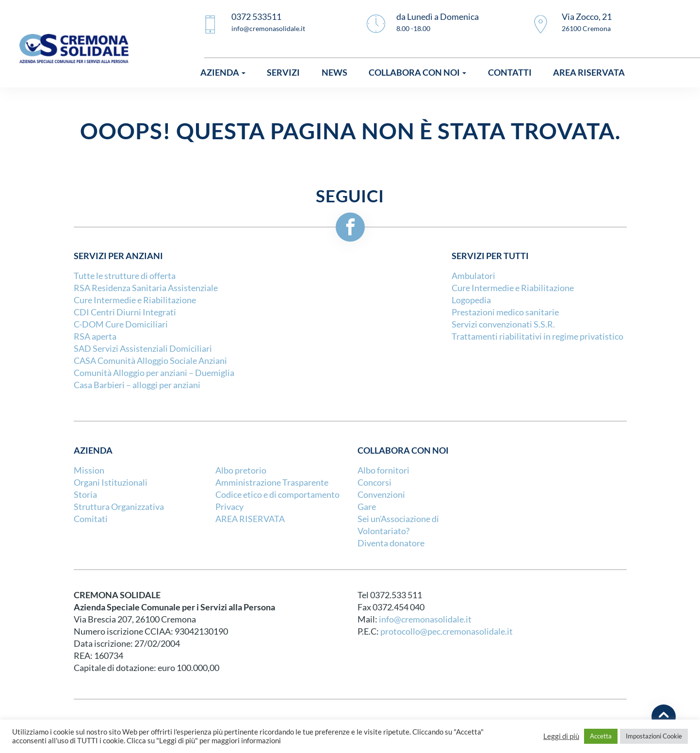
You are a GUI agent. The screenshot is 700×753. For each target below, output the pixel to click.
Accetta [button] (601, 736)
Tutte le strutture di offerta (125, 276)
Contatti (510, 73)
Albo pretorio (241, 470)
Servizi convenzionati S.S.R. (503, 324)
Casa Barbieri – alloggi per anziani (137, 385)
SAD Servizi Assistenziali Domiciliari (143, 349)
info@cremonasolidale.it (425, 619)
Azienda (223, 73)
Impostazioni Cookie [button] (654, 736)
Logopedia (471, 300)
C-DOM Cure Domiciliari (121, 324)
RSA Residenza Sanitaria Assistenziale (146, 288)
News (334, 73)
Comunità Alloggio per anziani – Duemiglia (154, 373)
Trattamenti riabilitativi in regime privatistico (537, 336)
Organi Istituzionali (111, 483)
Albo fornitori (383, 470)
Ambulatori (473, 276)
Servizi (283, 73)
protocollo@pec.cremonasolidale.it (447, 631)
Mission (89, 470)
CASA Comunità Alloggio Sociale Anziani (150, 361)
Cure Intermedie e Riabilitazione (135, 300)
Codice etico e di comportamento (277, 495)
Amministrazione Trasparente (272, 483)
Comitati (91, 519)
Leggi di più (561, 737)
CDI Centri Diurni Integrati (125, 312)
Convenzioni (381, 495)
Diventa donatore (391, 543)
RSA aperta (95, 336)
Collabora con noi (417, 73)
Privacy (229, 507)
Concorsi (374, 483)
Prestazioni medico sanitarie (505, 312)
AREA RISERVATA (250, 519)
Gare (367, 507)
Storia (85, 495)
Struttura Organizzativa (119, 507)
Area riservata (589, 73)
